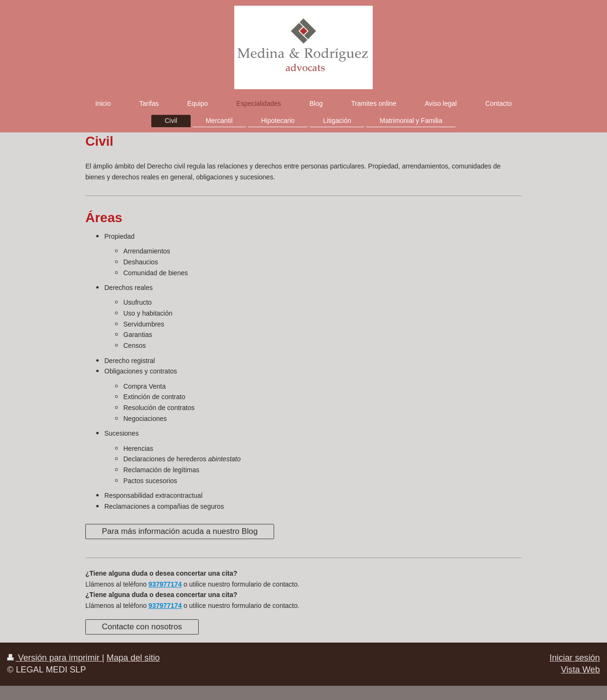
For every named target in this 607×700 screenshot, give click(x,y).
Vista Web (580, 670)
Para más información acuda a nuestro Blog (180, 531)
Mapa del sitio (133, 658)
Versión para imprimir (55, 658)
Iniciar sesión (575, 658)
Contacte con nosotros (142, 627)
